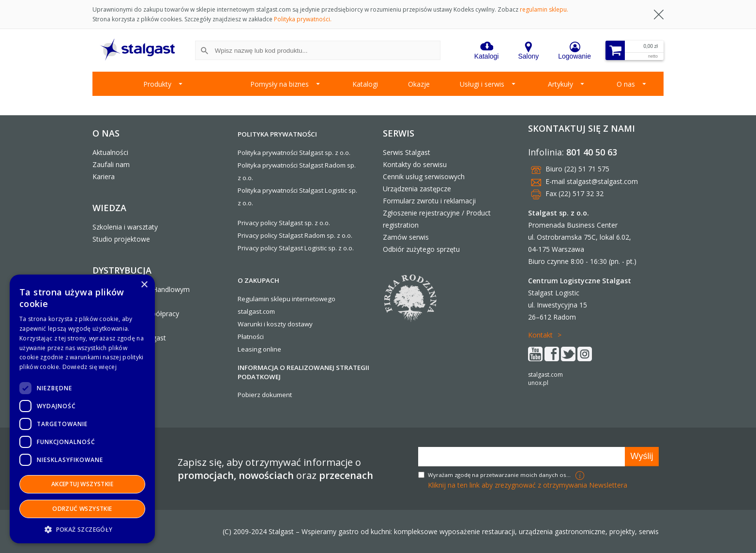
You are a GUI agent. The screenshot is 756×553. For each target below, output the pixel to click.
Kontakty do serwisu (415, 164)
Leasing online (259, 349)
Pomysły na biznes (280, 84)
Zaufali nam (111, 164)
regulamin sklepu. (544, 9)
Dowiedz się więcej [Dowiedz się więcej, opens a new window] (90, 367)
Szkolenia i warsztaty (125, 227)
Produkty (157, 84)
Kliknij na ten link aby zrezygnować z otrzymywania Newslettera (528, 485)
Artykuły (560, 84)
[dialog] (82, 409)
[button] (82, 529)
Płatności (251, 337)
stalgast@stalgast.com (602, 181)
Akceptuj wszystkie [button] (82, 484)
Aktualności (110, 152)
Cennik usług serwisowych (424, 177)
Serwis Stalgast (407, 152)
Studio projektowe (121, 239)
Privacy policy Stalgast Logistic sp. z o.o (295, 248)
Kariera (104, 177)
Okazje (419, 84)
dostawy (300, 324)
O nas (626, 84)
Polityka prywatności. (303, 19)
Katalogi (365, 84)
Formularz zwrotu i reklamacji (429, 201)
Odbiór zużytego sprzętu (421, 249)
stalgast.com (545, 375)
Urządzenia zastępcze (417, 189)
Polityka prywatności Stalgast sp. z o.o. (294, 153)
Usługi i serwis (482, 84)
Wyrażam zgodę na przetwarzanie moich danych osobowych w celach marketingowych (500, 475)
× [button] (144, 285)
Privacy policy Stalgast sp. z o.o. (284, 223)
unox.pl (538, 383)
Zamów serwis (406, 237)
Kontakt (540, 335)
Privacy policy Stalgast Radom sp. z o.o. (295, 235)
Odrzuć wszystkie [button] (82, 509)
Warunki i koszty (262, 324)
